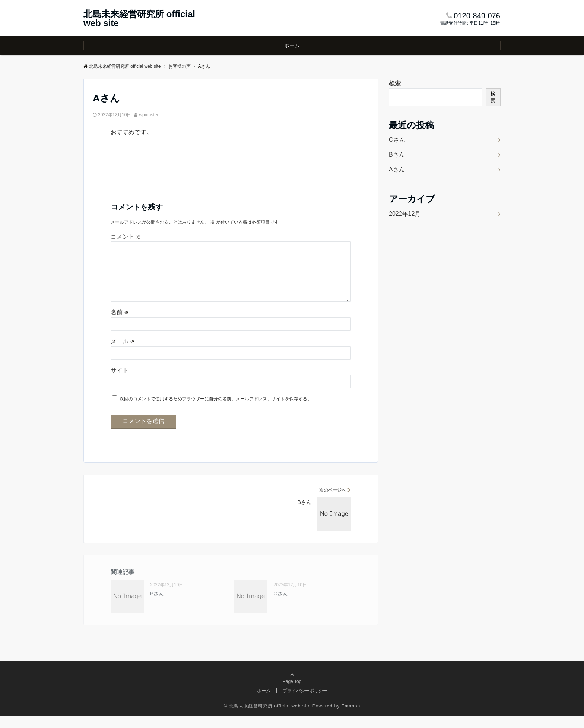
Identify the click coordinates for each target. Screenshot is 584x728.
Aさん (397, 169)
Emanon (351, 718)
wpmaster (149, 115)
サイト (120, 382)
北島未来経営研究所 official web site (139, 19)
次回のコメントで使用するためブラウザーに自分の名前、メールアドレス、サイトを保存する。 (216, 411)
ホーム (292, 45)
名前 (120, 324)
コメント (126, 237)
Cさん (280, 605)
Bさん (157, 605)
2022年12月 (405, 214)
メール (123, 353)
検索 (395, 83)
